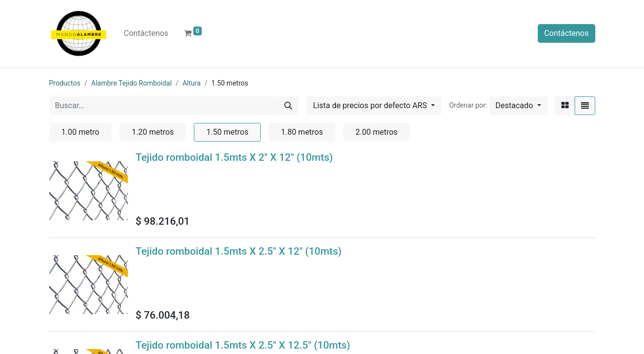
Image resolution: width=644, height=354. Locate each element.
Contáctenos (567, 33)
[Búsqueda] (288, 106)
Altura (192, 83)
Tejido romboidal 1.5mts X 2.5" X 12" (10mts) (239, 251)
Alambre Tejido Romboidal (131, 83)
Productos (65, 83)
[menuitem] (146, 33)
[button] (518, 106)
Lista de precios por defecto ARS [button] (371, 105)
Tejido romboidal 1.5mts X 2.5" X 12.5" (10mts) (243, 345)
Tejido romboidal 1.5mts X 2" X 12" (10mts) (234, 157)
